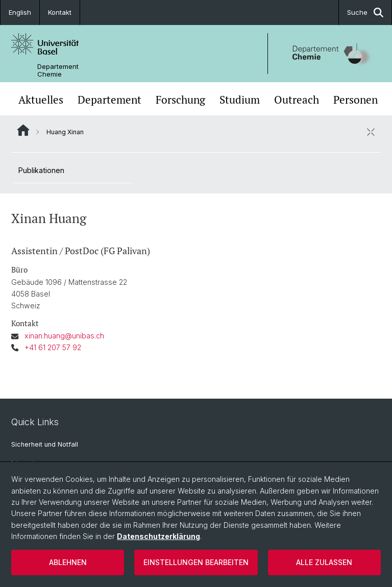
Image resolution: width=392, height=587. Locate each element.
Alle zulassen (324, 562)
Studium (240, 100)
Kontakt (60, 12)
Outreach (297, 100)
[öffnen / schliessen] (371, 132)
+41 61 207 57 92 (53, 347)
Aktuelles (41, 100)
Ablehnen (68, 562)
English (20, 12)
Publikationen (41, 170)
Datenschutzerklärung (158, 536)
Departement (109, 100)
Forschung (180, 100)
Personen (356, 100)
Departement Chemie (58, 70)
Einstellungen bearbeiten (196, 562)
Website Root (23, 130)
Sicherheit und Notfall (45, 444)
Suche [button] (365, 13)
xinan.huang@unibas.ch (64, 336)
